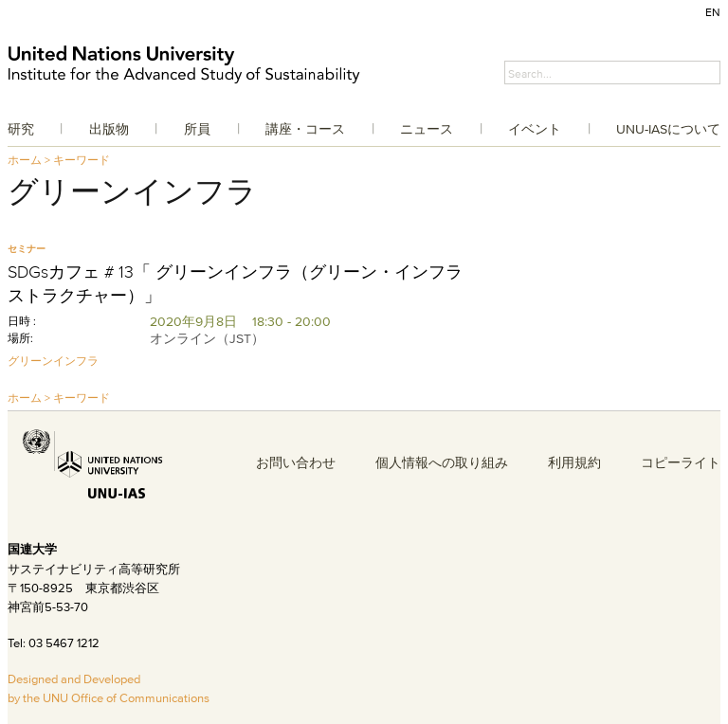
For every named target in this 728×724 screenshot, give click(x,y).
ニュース (427, 129)
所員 (197, 129)
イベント (535, 129)
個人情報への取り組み (442, 462)
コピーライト (681, 462)
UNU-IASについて (668, 129)
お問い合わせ (296, 462)
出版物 (109, 129)
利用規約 (574, 462)
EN (713, 12)
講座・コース (305, 129)
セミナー (27, 249)
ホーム (25, 160)
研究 (21, 129)
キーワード (82, 160)
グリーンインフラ (53, 361)
